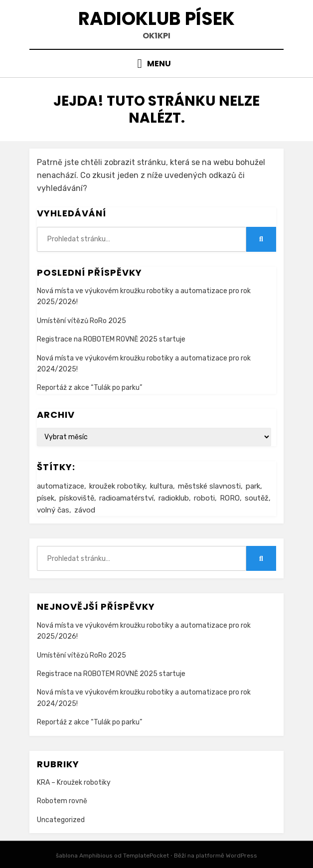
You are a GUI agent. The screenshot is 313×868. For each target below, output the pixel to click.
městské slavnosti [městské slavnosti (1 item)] (209, 486)
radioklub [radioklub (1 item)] (174, 498)
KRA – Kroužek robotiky (74, 782)
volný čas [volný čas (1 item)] (53, 510)
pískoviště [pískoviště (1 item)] (77, 498)
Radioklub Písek (156, 19)
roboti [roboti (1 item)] (204, 498)
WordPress (241, 856)
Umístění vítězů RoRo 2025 (81, 321)
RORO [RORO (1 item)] (230, 498)
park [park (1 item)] (253, 486)
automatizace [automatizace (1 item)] (61, 486)
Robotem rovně (62, 801)
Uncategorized (61, 820)
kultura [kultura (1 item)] (161, 486)
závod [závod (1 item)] (85, 510)
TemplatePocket (146, 856)
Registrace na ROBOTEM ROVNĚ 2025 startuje (111, 339)
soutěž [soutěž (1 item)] (257, 498)
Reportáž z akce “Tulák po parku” (89, 388)
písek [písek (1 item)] (46, 498)
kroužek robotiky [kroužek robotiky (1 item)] (117, 486)
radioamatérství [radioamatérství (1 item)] (126, 498)
